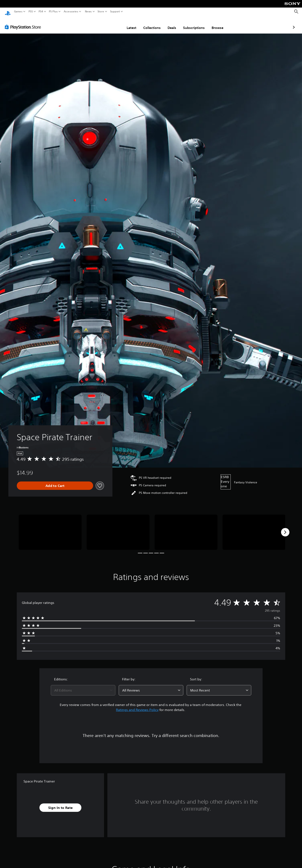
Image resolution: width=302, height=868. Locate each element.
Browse (193, 24)
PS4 (41, 12)
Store (101, 12)
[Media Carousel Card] (50, 528)
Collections (127, 24)
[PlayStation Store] (24, 23)
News (88, 12)
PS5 (31, 12)
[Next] (285, 528)
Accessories (71, 12)
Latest (107, 24)
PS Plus (53, 12)
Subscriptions (169, 24)
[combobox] (83, 686)
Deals (147, 24)
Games (18, 12)
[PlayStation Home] (8, 12)
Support (115, 12)
